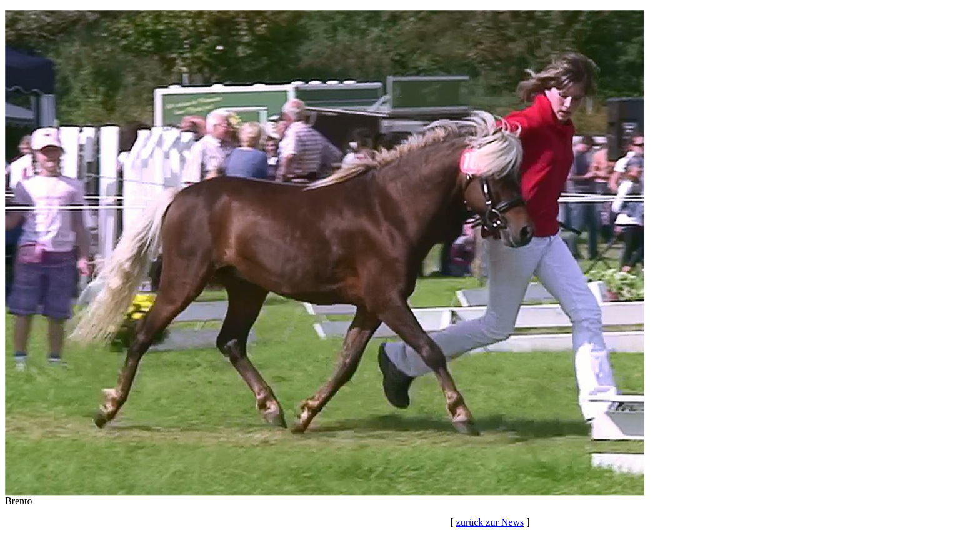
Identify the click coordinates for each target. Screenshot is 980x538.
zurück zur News (490, 522)
